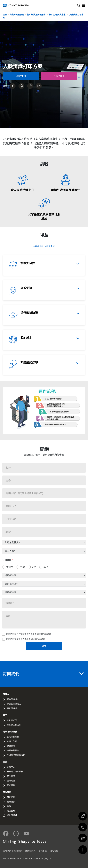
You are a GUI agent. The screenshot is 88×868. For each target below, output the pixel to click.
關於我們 (7, 792)
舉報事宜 (43, 851)
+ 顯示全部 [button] (50, 246)
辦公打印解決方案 (58, 15)
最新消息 (11, 802)
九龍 (23, 567)
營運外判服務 (13, 750)
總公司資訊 (12, 815)
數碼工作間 (12, 741)
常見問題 (11, 785)
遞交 (44, 646)
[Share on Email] (39, 86)
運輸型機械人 (13, 699)
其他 (46, 567)
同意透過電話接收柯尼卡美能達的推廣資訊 (26, 639)
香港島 (10, 567)
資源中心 (11, 767)
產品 (5, 715)
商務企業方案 (13, 737)
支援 (5, 762)
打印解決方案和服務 (37, 15)
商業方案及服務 (17, 15)
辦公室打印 (12, 720)
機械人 (6, 694)
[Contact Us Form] (21, 76)
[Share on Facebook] (13, 86)
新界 (34, 567)
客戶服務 (11, 776)
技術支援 (11, 781)
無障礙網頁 (30, 851)
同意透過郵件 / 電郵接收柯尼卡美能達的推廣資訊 (29, 634)
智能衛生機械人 (14, 704)
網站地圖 (54, 851)
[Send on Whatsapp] (21, 86)
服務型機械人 (13, 708)
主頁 (5, 15)
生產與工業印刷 (14, 725)
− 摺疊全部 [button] (39, 246)
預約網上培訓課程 (15, 771)
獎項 (9, 806)
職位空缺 (11, 811)
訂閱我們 (43, 674)
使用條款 (7, 851)
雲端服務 (11, 746)
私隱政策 (18, 851)
